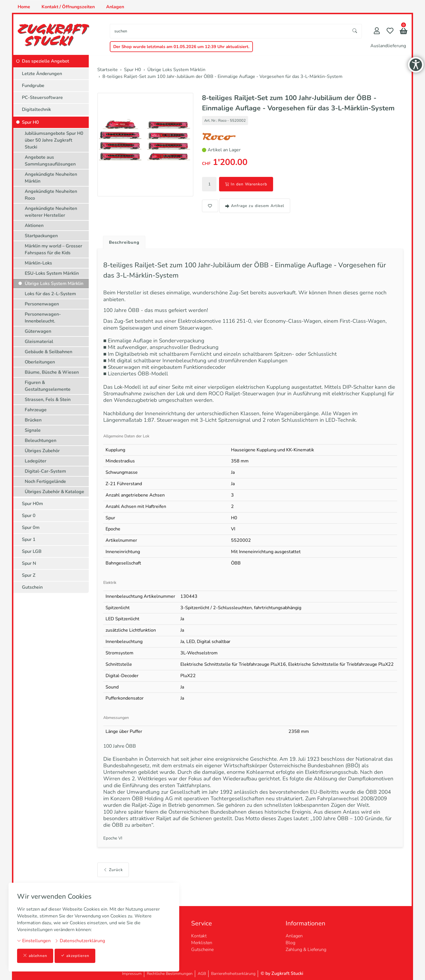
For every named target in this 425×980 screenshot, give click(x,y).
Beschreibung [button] (125, 243)
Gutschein (32, 587)
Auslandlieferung (388, 46)
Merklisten (202, 943)
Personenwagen (42, 304)
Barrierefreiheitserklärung (233, 974)
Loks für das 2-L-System (50, 294)
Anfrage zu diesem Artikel (255, 206)
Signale (33, 430)
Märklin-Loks (38, 263)
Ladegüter (36, 461)
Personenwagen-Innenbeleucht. (43, 318)
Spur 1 (29, 539)
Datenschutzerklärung (80, 940)
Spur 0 (29, 516)
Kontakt (199, 936)
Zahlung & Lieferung (306, 950)
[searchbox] (229, 31)
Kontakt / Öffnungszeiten (68, 7)
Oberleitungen (40, 362)
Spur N (29, 563)
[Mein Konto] (377, 31)
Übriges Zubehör (42, 451)
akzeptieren (75, 956)
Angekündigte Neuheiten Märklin (51, 178)
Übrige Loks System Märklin (54, 284)
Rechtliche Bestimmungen (170, 974)
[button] (404, 32)
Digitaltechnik (36, 109)
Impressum (132, 974)
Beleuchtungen (41, 441)
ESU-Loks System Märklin (52, 273)
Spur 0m (31, 528)
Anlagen (115, 7)
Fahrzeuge (36, 410)
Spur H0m (32, 504)
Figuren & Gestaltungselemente (48, 386)
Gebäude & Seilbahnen (49, 352)
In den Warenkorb (246, 184)
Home (24, 7)
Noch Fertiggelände (45, 481)
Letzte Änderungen (42, 74)
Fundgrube (33, 86)
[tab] (123, 241)
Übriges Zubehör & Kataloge (54, 492)
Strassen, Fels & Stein (48, 400)
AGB (202, 974)
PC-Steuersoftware (42, 98)
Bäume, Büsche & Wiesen (52, 372)
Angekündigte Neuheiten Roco (51, 195)
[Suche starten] (355, 31)
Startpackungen (41, 236)
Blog (290, 943)
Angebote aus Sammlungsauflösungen (50, 161)
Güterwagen (38, 331)
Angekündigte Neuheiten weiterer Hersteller (51, 212)
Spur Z (29, 575)
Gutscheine (202, 950)
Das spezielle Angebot (46, 61)
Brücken (33, 420)
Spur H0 (30, 122)
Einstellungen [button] (34, 940)
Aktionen (34, 226)
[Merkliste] (390, 31)
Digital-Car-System (45, 471)
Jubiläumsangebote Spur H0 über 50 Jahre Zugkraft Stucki (54, 140)
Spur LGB (32, 551)
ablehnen (35, 956)
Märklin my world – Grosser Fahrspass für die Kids (53, 249)
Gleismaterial (39, 342)
